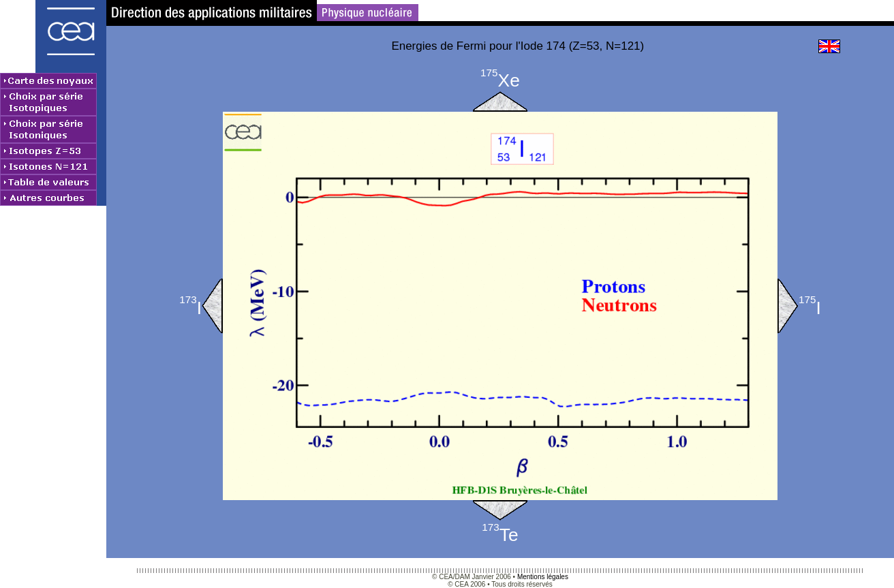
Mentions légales (543, 577)
